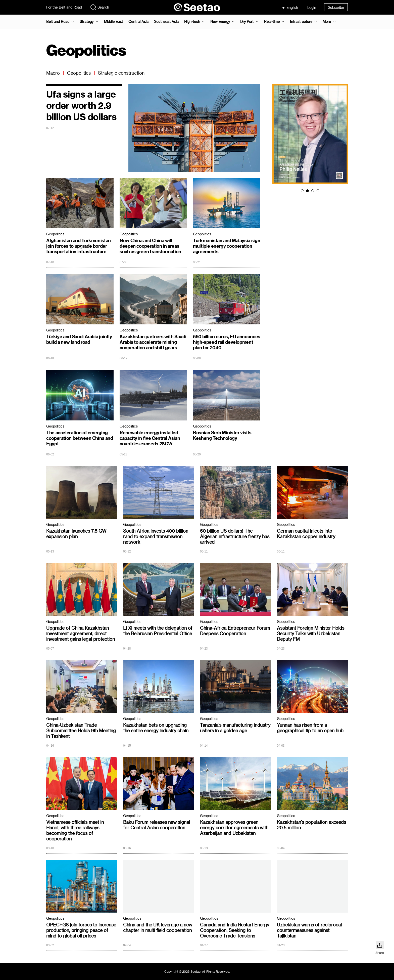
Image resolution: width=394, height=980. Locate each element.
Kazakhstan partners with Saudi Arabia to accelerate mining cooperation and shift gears (153, 342)
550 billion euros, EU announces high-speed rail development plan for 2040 (227, 342)
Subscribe (336, 7)
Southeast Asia (166, 22)
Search (100, 7)
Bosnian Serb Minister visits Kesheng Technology (222, 435)
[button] (302, 191)
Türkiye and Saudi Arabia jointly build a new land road (79, 339)
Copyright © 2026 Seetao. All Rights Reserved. (197, 971)
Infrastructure (301, 22)
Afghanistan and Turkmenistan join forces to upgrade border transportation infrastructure (79, 246)
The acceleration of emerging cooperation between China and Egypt (80, 438)
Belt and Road (58, 22)
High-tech (192, 22)
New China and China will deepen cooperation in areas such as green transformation (150, 246)
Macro (53, 73)
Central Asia (138, 22)
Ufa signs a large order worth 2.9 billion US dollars (81, 105)
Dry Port (247, 22)
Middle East (113, 22)
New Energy (220, 22)
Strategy (87, 22)
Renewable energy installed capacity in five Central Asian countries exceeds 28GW (150, 438)
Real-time (272, 22)
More (327, 22)
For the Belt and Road (64, 7)
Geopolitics (79, 73)
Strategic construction (121, 73)
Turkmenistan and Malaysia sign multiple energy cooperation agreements (227, 246)
